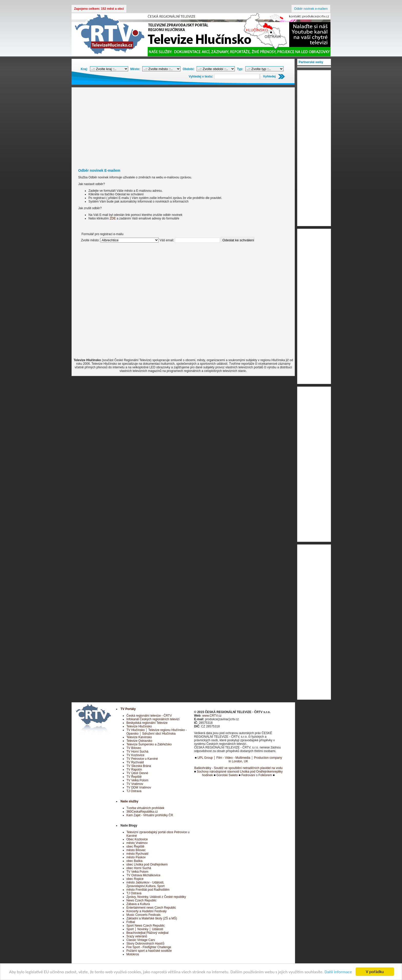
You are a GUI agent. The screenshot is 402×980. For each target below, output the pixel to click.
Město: (135, 69)
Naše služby (129, 801)
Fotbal (131, 922)
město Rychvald (137, 854)
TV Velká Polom (137, 780)
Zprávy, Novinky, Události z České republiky (156, 897)
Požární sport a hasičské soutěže (149, 951)
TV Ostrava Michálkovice (143, 875)
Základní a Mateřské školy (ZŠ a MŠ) (152, 918)
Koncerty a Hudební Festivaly (147, 911)
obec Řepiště (135, 847)
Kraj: (84, 69)
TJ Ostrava (134, 791)
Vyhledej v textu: (201, 76)
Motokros (133, 954)
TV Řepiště (134, 777)
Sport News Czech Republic (145, 926)
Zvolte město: (90, 240)
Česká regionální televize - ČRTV (149, 716)
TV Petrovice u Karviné (142, 759)
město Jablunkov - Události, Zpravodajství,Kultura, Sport (145, 884)
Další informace (338, 972)
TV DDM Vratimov (139, 787)
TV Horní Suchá (137, 752)
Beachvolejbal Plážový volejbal (147, 933)
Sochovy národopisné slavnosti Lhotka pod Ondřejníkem (235, 772)
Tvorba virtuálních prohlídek (145, 808)
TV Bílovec (134, 748)
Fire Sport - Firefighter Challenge (149, 947)
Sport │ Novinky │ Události (145, 929)
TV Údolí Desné (137, 773)
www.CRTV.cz (212, 716)
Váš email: (167, 240)
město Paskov (136, 857)
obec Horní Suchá (139, 868)
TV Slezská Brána (139, 766)
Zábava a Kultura (138, 904)
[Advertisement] (183, 126)
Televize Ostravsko (139, 741)
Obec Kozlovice (137, 839)
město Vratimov (137, 843)
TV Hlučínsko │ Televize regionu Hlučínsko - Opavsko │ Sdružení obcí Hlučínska (157, 732)
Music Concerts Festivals (143, 915)
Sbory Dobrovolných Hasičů (145, 944)
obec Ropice (135, 879)
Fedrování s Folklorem (257, 775)
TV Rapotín (134, 770)
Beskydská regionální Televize (147, 723)
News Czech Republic (141, 900)
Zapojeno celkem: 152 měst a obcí (99, 9)
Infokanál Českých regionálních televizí (153, 719)
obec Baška (134, 861)
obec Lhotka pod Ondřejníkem (147, 864)
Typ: (240, 69)
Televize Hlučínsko (139, 726)
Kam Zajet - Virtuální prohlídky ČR (150, 815)
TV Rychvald (135, 762)
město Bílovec (136, 850)
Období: (188, 69)
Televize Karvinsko (139, 737)
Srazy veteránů (137, 936)
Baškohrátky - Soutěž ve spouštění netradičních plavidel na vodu (238, 768)
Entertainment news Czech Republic (151, 908)
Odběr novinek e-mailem (311, 9)
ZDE (113, 218)
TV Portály (128, 709)
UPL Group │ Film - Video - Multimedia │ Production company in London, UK (240, 760)
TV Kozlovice (135, 755)
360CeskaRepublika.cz (142, 812)
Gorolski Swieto (227, 775)
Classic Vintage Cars (141, 940)
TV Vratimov (135, 784)
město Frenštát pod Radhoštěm (148, 890)
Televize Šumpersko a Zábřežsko (149, 744)
